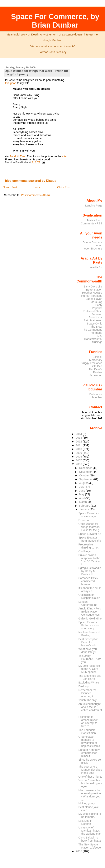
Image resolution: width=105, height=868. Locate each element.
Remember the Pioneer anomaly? (88, 693)
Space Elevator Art (90, 534)
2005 (79, 851)
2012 (79, 442)
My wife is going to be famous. (90, 815)
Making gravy (87, 803)
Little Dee (96, 366)
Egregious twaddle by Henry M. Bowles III (90, 571)
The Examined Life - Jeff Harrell (90, 677)
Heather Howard (92, 293)
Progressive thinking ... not (88, 546)
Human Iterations (92, 296)
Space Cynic (95, 324)
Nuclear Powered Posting (89, 634)
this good (11, 83)
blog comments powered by (31, 181)
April (82, 498)
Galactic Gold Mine (90, 619)
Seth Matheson (93, 320)
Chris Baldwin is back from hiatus (90, 839)
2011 (79, 445)
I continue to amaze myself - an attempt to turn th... (89, 721)
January (84, 509)
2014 (79, 434)
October (84, 475)
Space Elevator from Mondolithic (90, 539)
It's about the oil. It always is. (90, 590)
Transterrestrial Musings (93, 340)
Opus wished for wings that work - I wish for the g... (90, 527)
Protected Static (92, 311)
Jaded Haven (94, 299)
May (82, 494)
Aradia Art (96, 267)
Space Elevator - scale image (89, 515)
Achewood (96, 375)
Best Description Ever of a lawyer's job (88, 642)
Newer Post (10, 187)
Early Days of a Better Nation (93, 288)
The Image (96, 333)
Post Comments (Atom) (35, 195)
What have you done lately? (88, 651)
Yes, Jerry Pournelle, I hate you (90, 659)
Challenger (85, 551)
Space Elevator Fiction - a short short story (89, 625)
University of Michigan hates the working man (90, 831)
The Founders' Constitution (87, 731)
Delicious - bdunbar (96, 396)
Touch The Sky (88, 700)
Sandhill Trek (17, 156)
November (86, 472)
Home (37, 187)
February (85, 506)
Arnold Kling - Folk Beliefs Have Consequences (90, 612)
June (82, 491)
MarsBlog (96, 302)
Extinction (84, 520)
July (82, 487)
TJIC (99, 336)
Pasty (99, 305)
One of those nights (90, 777)
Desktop (84, 686)
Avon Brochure (93, 249)
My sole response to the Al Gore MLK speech (89, 669)
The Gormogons (92, 330)
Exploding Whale (89, 683)
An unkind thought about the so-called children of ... (90, 709)
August (84, 483)
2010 (79, 449)
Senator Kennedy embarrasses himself (89, 753)
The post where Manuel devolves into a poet (90, 770)
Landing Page (94, 206)
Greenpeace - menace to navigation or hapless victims (89, 741)
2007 (79, 460)
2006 (79, 464)
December (86, 468)
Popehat (97, 308)
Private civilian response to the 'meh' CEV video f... (90, 560)
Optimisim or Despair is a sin (89, 596)
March (83, 502)
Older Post (64, 187)
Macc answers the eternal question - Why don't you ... (90, 795)
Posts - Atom (94, 220)
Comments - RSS (92, 223)
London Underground (88, 603)
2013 (79, 438)
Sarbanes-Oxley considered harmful (88, 581)
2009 (79, 453)
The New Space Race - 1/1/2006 (90, 846)
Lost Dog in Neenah (85, 822)
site (64, 156)
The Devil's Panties (95, 371)
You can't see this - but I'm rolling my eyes (90, 783)
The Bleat (96, 327)
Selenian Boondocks (95, 316)
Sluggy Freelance (92, 363)
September (86, 479)
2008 (79, 457)
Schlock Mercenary (96, 358)
